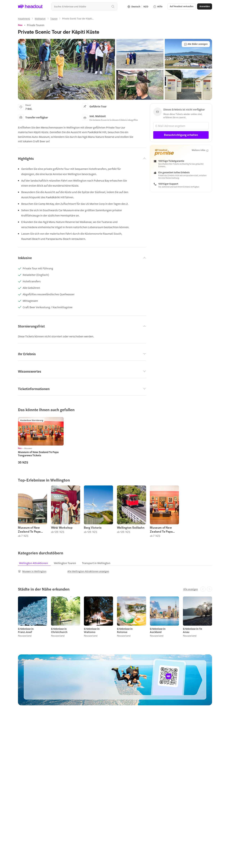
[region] (115, 441)
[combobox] (84, 6)
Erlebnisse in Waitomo (92, 630)
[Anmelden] (205, 6)
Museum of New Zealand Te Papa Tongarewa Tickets (31, 530)
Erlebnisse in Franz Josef (26, 630)
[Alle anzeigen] (191, 589)
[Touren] (54, 19)
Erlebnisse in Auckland (158, 630)
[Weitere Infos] (200, 150)
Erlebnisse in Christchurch (59, 630)
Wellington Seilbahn (131, 528)
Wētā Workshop (62, 528)
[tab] (35, 563)
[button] (182, 6)
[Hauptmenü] (24, 19)
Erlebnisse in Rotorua (125, 630)
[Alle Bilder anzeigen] (196, 44)
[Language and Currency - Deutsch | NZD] (138, 6)
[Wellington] (40, 19)
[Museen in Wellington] (32, 571)
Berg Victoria (93, 528)
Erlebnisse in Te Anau (192, 630)
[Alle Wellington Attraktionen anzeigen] (88, 571)
